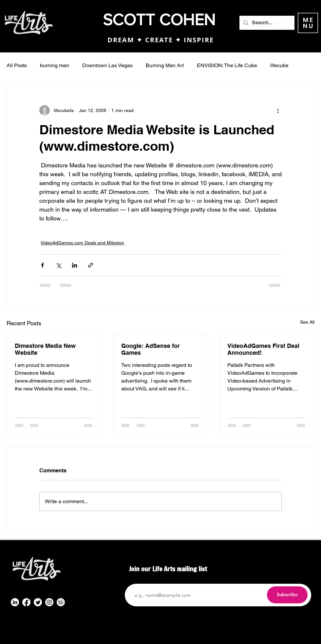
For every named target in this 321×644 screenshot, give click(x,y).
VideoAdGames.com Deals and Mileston (82, 243)
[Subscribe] (287, 595)
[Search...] (266, 23)
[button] (308, 23)
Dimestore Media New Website (45, 349)
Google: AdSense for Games (151, 349)
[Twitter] (38, 602)
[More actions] (278, 110)
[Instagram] (49, 602)
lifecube (279, 65)
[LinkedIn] (15, 602)
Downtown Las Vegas (107, 65)
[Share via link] (91, 265)
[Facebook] (26, 602)
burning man (55, 65)
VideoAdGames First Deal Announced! (263, 349)
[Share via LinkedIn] (75, 265)
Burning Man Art (165, 65)
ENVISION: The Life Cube (227, 65)
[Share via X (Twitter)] (58, 265)
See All (307, 322)
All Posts (17, 65)
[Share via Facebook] (42, 265)
